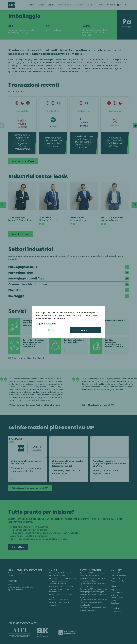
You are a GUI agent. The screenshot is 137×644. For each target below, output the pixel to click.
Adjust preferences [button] (46, 324)
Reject (52, 330)
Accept (85, 330)
